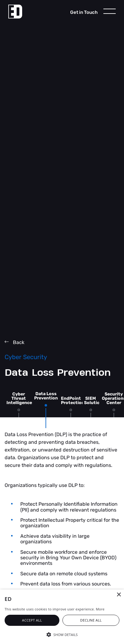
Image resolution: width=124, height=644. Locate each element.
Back (14, 342)
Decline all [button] (91, 620)
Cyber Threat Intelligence (19, 398)
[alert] (62, 617)
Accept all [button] (32, 620)
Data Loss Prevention (46, 396)
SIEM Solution (93, 401)
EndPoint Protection (73, 401)
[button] (62, 634)
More (100, 609)
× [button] (119, 595)
